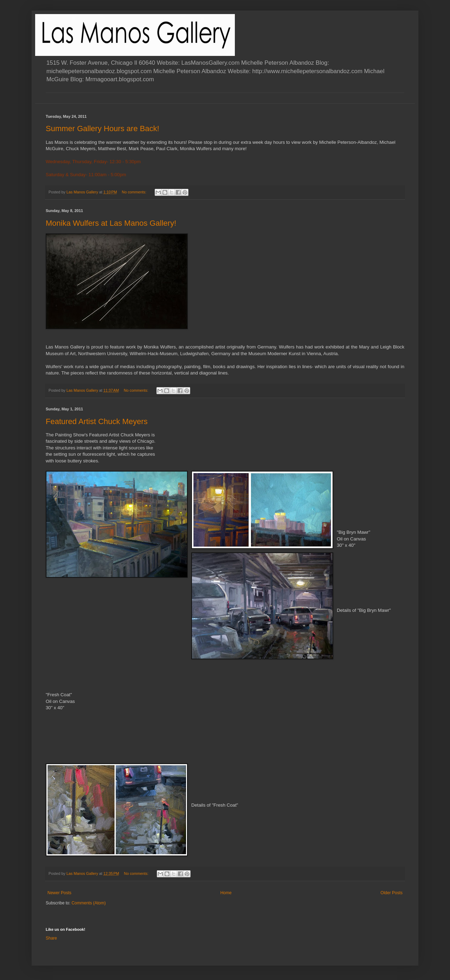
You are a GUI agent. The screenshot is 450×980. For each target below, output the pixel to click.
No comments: (135, 192)
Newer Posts (59, 893)
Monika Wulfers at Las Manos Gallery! (111, 223)
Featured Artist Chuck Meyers (97, 421)
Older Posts (391, 893)
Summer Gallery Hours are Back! (102, 129)
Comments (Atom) (88, 903)
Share (51, 938)
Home (226, 893)
